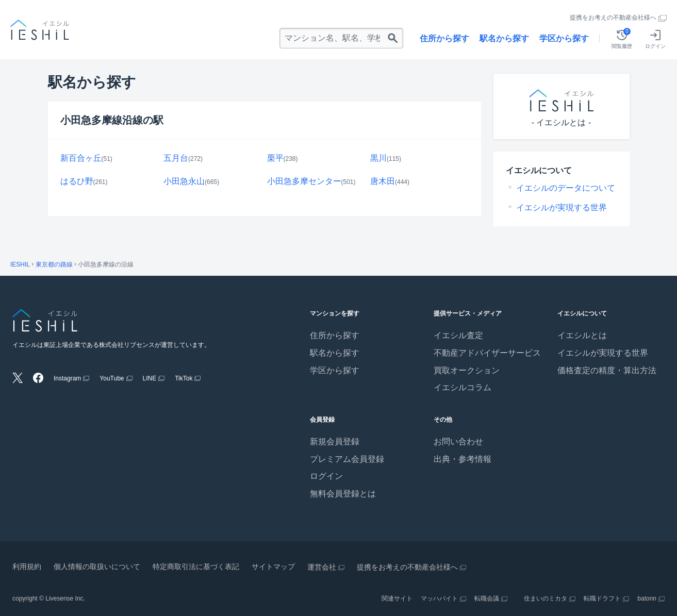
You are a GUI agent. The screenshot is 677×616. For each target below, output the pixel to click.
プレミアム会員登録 (347, 459)
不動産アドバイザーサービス (487, 353)
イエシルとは (582, 335)
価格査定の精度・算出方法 (607, 370)
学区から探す (564, 38)
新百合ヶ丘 (81, 158)
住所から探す (444, 38)
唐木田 (383, 181)
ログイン (326, 476)
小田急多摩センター (304, 181)
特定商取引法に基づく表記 (196, 567)
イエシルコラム (463, 387)
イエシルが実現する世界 (562, 207)
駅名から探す (504, 38)
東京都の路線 (54, 264)
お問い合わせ (458, 442)
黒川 (378, 158)
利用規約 (27, 567)
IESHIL (20, 264)
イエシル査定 (458, 335)
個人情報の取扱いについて (97, 567)
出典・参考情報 (463, 459)
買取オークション (467, 370)
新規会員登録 (335, 442)
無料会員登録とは (343, 494)
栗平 (275, 158)
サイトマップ (273, 567)
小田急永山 (184, 181)
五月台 (176, 158)
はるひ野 (77, 181)
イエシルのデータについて (566, 188)
